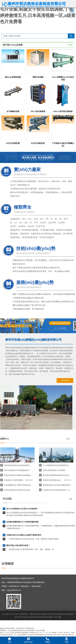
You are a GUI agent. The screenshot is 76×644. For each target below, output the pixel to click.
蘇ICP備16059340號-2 (45, 624)
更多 (18, 439)
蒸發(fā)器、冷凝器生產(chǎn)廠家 (33, 621)
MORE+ (71, 45)
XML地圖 (58, 624)
